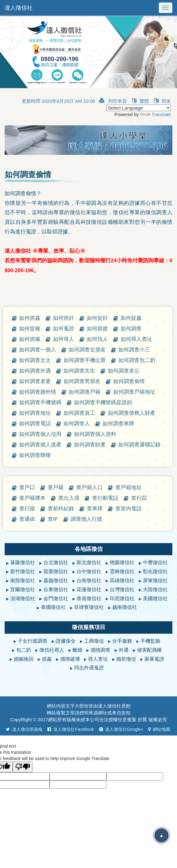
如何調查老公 (124, 528)
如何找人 (97, 497)
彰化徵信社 (155, 571)
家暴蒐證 (154, 659)
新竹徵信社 (23, 571)
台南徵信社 (89, 580)
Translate (155, 114)
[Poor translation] (23, 767)
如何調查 (131, 486)
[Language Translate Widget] (139, 108)
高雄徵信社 (122, 580)
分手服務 (122, 641)
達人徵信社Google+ (121, 729)
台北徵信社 (56, 562)
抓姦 (47, 659)
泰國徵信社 (53, 607)
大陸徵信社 (155, 589)
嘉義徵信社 (56, 580)
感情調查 (100, 650)
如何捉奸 (97, 476)
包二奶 (24, 650)
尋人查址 (98, 659)
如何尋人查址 (136, 497)
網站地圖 (159, 729)
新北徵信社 (89, 562)
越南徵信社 (125, 607)
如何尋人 (64, 497)
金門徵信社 (56, 598)
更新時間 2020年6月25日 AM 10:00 (58, 101)
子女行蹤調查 (33, 641)
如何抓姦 (30, 476)
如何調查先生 (79, 528)
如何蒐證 (64, 486)
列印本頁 (113, 101)
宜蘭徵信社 (23, 589)
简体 (162, 101)
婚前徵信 (126, 659)
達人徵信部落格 (24, 729)
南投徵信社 (23, 580)
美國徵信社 (155, 598)
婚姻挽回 (24, 659)
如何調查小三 (134, 507)
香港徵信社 (89, 598)
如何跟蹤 (97, 486)
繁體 (140, 101)
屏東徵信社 (155, 580)
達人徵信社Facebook (71, 729)
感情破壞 (70, 659)
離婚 (77, 650)
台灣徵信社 (122, 589)
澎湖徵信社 (23, 598)
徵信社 (114, 706)
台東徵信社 (56, 589)
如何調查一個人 (38, 507)
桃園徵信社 (122, 562)
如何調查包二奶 (137, 518)
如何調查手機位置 (85, 518)
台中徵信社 (89, 571)
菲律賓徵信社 (89, 607)
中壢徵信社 (155, 562)
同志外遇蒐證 (89, 668)
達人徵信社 (19, 8)
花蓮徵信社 (89, 589)
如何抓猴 (30, 497)
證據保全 (66, 641)
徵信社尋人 (52, 650)
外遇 (124, 650)
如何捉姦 (131, 476)
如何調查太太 (35, 518)
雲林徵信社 (122, 571)
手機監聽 (150, 641)
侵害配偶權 (149, 650)
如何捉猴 (30, 486)
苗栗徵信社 (56, 571)
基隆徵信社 (23, 562)
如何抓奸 (64, 476)
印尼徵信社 (122, 598)
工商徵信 (94, 641)
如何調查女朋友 (87, 507)
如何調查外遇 (35, 528)
